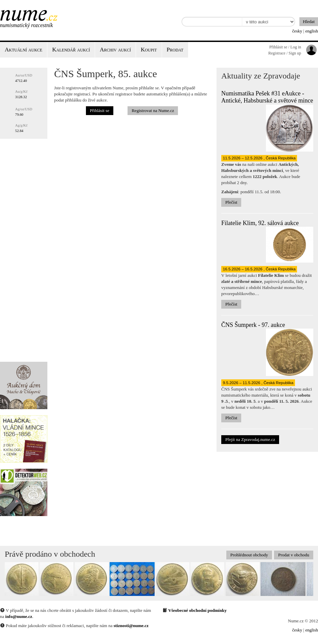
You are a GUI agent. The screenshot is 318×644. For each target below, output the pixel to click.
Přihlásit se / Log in (285, 47)
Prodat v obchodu (294, 555)
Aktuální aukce (24, 50)
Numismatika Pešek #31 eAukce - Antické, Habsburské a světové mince (267, 97)
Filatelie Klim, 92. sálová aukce (260, 223)
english (312, 31)
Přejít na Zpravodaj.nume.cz (250, 439)
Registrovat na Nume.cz (153, 110)
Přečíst (231, 202)
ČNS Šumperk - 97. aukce (253, 325)
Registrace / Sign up (285, 53)
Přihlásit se (100, 110)
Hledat (309, 21)
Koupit (149, 50)
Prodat (175, 50)
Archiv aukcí (115, 50)
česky (297, 31)
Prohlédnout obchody (249, 555)
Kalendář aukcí (71, 50)
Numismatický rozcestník (26, 25)
